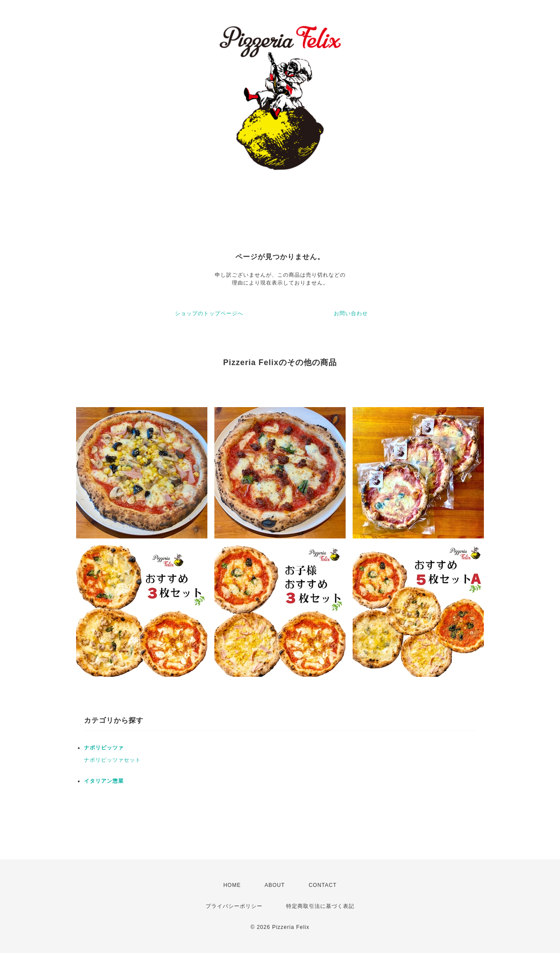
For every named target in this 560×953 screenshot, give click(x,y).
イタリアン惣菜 (104, 781)
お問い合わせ (351, 313)
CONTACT (322, 885)
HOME (232, 885)
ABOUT (275, 885)
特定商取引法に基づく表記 (320, 906)
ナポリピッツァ (104, 748)
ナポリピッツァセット (112, 760)
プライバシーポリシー (234, 906)
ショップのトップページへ (209, 313)
